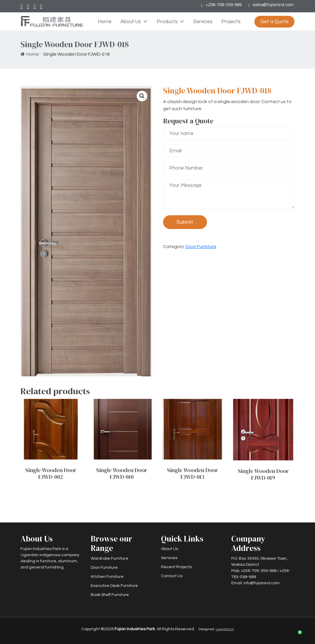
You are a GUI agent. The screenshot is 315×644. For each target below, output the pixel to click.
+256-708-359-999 (224, 5)
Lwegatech (225, 629)
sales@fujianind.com (273, 5)
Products (171, 22)
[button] (142, 96)
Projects (231, 22)
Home (105, 22)
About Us (134, 22)
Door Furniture (201, 247)
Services (203, 22)
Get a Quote (274, 22)
